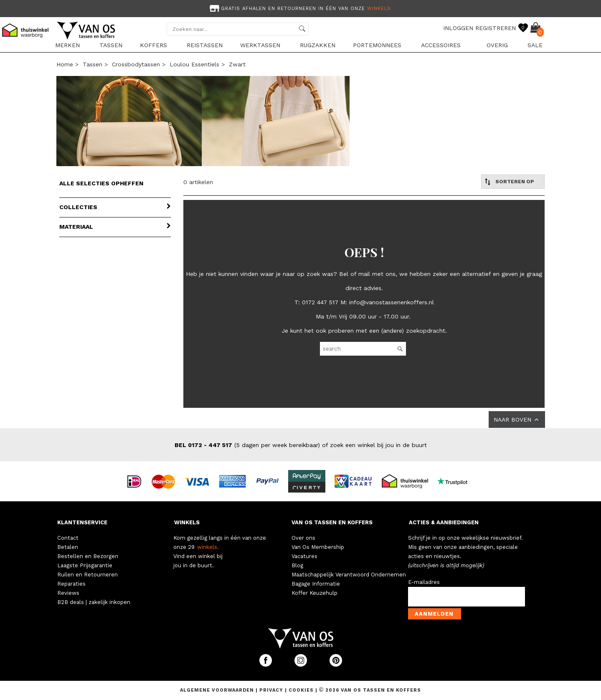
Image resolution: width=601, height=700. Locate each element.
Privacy (272, 690)
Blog (297, 565)
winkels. (208, 547)
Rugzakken (318, 45)
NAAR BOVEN (517, 419)
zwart (237, 64)
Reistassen (205, 45)
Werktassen (260, 45)
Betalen (68, 547)
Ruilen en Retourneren (87, 575)
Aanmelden (434, 614)
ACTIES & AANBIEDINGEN (444, 522)
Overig (497, 45)
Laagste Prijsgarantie (85, 565)
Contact (68, 538)
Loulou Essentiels (194, 64)
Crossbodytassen (136, 64)
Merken (67, 45)
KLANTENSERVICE (82, 522)
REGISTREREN (496, 28)
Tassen (111, 45)
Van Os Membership (318, 547)
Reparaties (71, 584)
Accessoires (441, 45)
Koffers (153, 45)
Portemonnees (377, 45)
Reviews (68, 593)
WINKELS (187, 522)
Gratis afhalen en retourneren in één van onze (299, 9)
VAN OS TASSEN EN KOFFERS (332, 522)
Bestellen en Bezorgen (88, 556)
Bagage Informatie (316, 584)
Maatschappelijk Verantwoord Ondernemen (349, 575)
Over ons (303, 538)
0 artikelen (198, 182)
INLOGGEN (458, 28)
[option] (301, 8)
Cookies (301, 690)
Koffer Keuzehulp (314, 593)
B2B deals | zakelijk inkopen (94, 602)
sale (535, 45)
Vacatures (304, 556)
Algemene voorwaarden (218, 690)
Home (65, 64)
